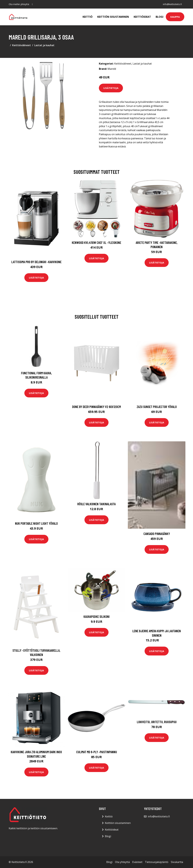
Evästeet (137, 862)
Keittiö (88, 17)
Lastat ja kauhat (44, 45)
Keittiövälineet (22, 45)
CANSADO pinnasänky (157, 534)
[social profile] (32, 4)
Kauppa (175, 17)
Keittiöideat (142, 17)
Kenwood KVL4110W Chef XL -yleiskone (96, 242)
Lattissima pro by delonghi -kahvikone (36, 262)
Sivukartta (177, 862)
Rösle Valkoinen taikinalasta (96, 504)
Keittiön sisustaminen (113, 17)
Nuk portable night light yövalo (36, 523)
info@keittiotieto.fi (172, 4)
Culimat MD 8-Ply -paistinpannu (97, 752)
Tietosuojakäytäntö (157, 862)
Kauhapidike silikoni (97, 616)
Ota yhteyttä (122, 862)
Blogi (160, 17)
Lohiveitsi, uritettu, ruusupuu (157, 722)
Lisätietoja (111, 88)
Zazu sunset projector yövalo (157, 407)
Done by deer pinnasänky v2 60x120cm (96, 407)
